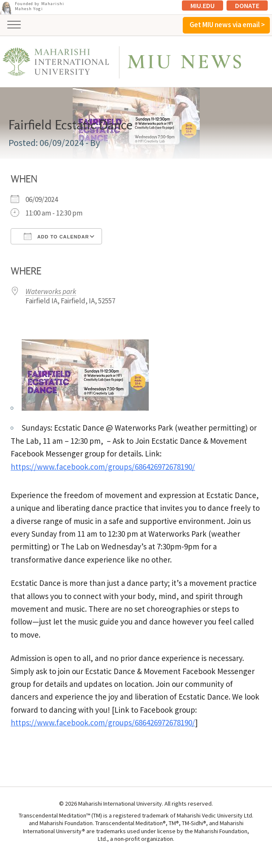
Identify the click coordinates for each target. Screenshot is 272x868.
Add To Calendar (56, 236)
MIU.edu (203, 6)
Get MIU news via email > (227, 25)
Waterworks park (51, 291)
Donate (247, 6)
